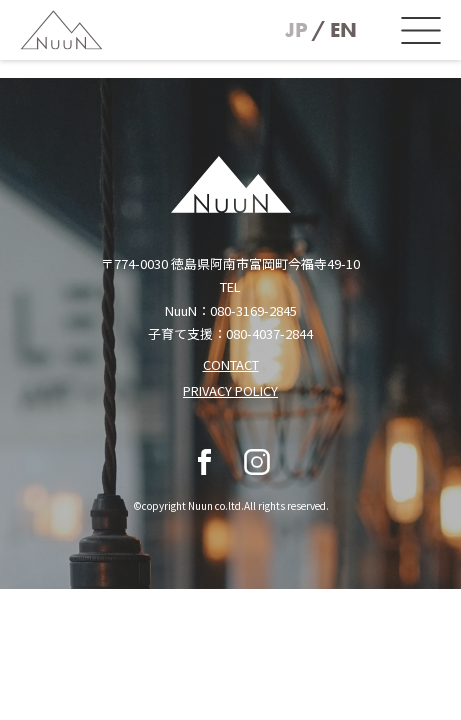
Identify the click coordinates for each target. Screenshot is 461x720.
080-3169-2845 (253, 310)
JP (296, 30)
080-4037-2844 (269, 333)
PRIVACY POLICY (230, 390)
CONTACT (231, 364)
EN (343, 30)
